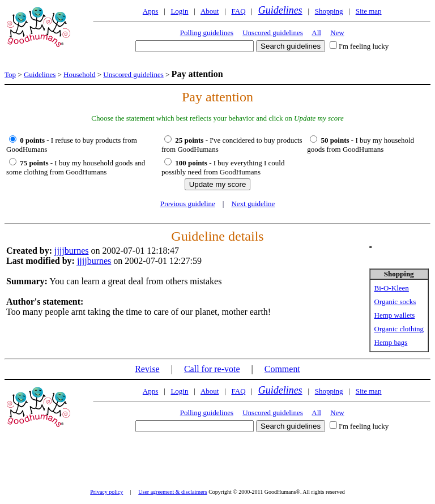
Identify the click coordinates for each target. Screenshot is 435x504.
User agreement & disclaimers (172, 492)
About (210, 11)
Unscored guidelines (273, 33)
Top (10, 74)
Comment (282, 369)
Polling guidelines (207, 33)
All (316, 33)
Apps (150, 11)
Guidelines (280, 10)
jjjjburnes (71, 251)
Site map (369, 11)
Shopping (329, 11)
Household (79, 74)
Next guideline (253, 204)
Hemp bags (391, 342)
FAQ (238, 11)
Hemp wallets (395, 315)
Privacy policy (106, 492)
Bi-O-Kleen (392, 288)
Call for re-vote (212, 369)
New (337, 33)
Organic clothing (399, 329)
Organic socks (395, 302)
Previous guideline (188, 204)
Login (179, 11)
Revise (147, 369)
